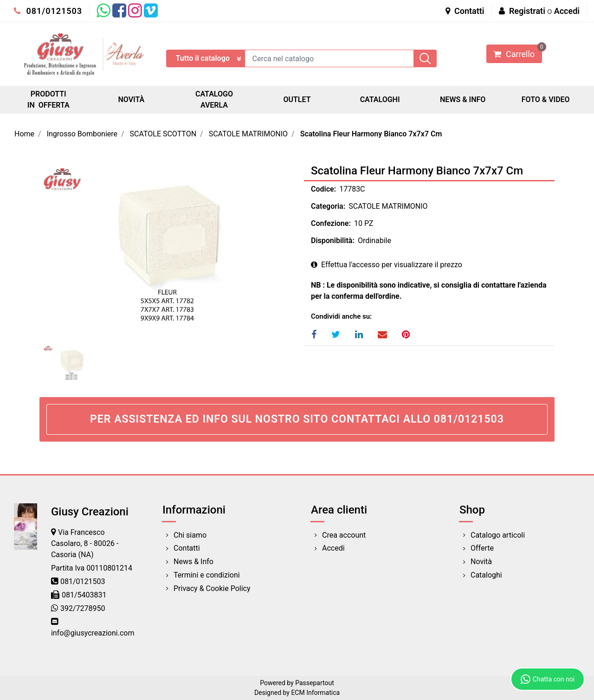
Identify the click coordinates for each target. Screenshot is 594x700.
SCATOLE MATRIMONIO (248, 134)
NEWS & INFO (463, 100)
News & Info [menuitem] (194, 562)
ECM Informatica (315, 693)
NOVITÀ (132, 100)
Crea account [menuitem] (344, 535)
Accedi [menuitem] (333, 548)
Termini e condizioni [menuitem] (207, 575)
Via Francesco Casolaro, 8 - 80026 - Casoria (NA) (85, 543)
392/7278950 (83, 608)
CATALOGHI (380, 100)
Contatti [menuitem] (187, 548)
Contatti (465, 11)
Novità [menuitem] (481, 562)
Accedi (567, 11)
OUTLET (297, 100)
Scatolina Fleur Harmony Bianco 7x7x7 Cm (371, 134)
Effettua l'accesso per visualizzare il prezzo (387, 265)
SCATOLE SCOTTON (163, 134)
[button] (425, 58)
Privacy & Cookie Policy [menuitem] (212, 588)
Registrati (527, 11)
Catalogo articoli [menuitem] (498, 535)
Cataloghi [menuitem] (486, 575)
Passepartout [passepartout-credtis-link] (315, 683)
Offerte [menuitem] (482, 548)
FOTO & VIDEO (546, 100)
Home (24, 134)
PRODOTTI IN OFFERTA (48, 100)
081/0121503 (48, 11)
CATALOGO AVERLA (214, 100)
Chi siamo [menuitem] (190, 535)
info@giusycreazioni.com (93, 633)
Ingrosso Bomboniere (82, 134)
